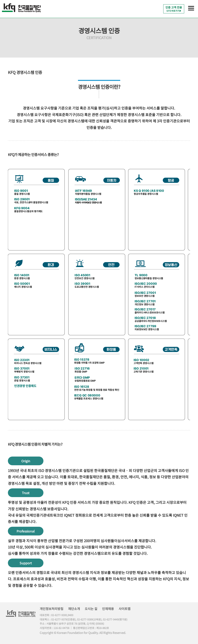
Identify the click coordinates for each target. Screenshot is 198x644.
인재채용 (108, 609)
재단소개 (74, 609)
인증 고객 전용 (174, 9)
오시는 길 (91, 609)
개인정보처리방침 (52, 609)
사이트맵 (125, 609)
